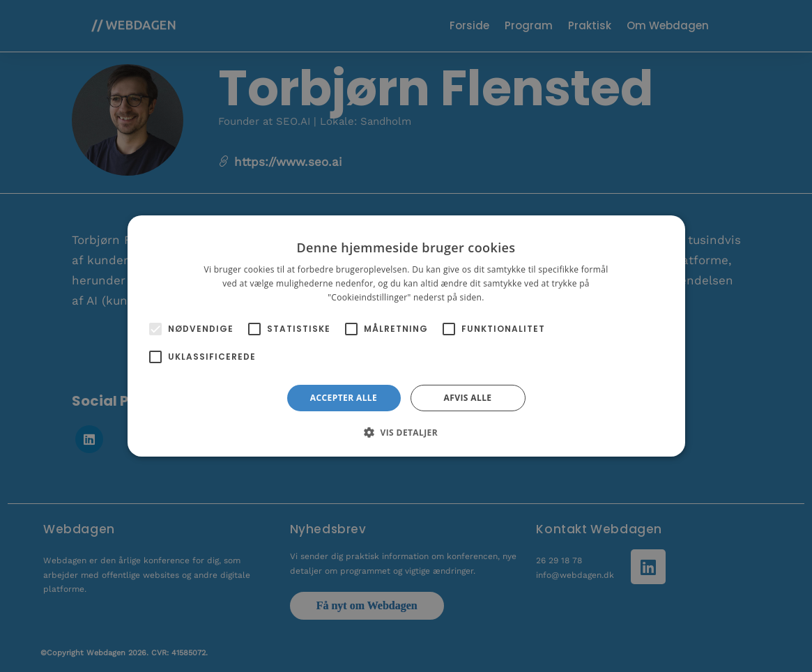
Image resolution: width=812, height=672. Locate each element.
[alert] (406, 336)
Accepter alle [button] (344, 398)
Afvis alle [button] (468, 398)
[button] (406, 432)
